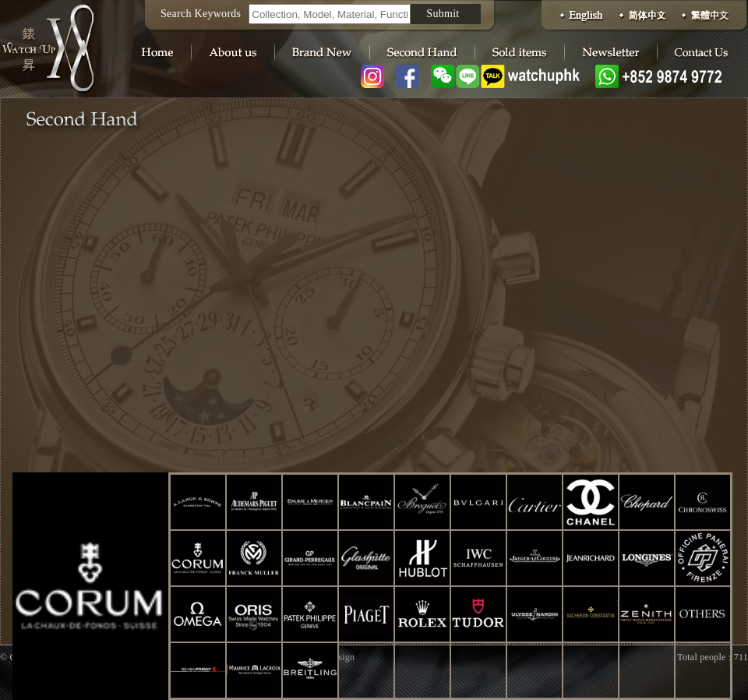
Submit (443, 14)
